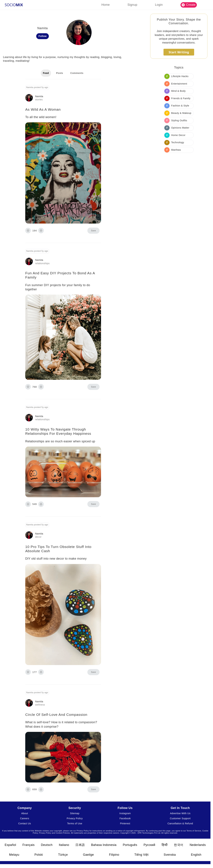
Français (28, 845)
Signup (132, 5)
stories (39, 100)
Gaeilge (88, 855)
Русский (149, 845)
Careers (25, 818)
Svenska (170, 855)
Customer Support (180, 818)
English (196, 855)
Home (106, 5)
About (25, 813)
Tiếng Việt (141, 855)
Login (159, 5)
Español (10, 845)
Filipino (114, 855)
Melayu (14, 855)
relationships (42, 263)
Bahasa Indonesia (104, 845)
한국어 (179, 845)
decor (38, 537)
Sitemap (75, 813)
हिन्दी (165, 845)
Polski (39, 855)
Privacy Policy (75, 818)
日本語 (80, 845)
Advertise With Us (180, 813)
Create (189, 5)
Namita (39, 96)
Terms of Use (75, 823)
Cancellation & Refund (180, 823)
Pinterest (125, 823)
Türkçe (63, 855)
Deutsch (47, 845)
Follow (43, 36)
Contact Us (25, 823)
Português (130, 845)
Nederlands (198, 845)
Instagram (125, 813)
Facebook (125, 818)
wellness (40, 705)
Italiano (64, 845)
